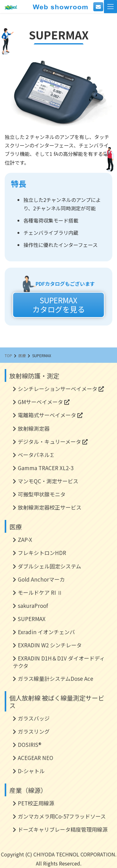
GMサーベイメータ (44, 402)
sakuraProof (33, 606)
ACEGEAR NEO (36, 758)
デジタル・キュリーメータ (53, 442)
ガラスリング (34, 731)
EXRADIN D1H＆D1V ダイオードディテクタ (59, 662)
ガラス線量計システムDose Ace (56, 678)
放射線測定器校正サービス (50, 507)
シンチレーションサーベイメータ (61, 389)
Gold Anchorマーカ (41, 579)
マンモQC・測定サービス (48, 481)
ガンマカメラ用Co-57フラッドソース (62, 816)
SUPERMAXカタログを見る (59, 305)
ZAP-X (25, 539)
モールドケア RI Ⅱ (40, 592)
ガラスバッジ (34, 718)
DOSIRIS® (29, 745)
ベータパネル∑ (36, 455)
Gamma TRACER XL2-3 (46, 468)
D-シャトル (31, 771)
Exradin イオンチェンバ (46, 632)
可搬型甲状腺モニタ (42, 494)
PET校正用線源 (36, 803)
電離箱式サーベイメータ (50, 415)
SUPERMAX (32, 619)
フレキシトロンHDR (42, 553)
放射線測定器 (34, 428)
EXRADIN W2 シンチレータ (50, 645)
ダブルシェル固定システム (49, 566)
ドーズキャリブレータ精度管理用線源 (63, 829)
